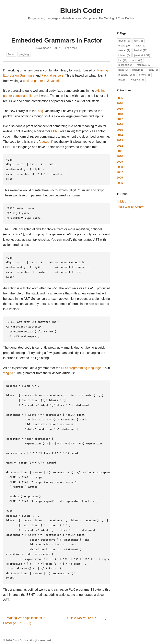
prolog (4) (144, 75)
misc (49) (137, 60)
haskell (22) (141, 50)
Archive (125, 90)
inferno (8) (124, 55)
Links (124, 194)
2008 (120, 167)
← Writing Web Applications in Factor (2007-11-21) (24, 598)
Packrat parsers (52, 75)
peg (40, 111)
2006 (120, 178)
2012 (120, 146)
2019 (120, 109)
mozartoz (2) (125, 65)
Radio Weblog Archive (130, 207)
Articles (121, 202)
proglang (24, 54)
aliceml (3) (124, 41)
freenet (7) (124, 50)
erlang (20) (124, 46)
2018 (120, 114)
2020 (120, 103)
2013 (120, 140)
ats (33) (139, 41)
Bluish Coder (81, 11)
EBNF (55, 131)
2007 (120, 172)
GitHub (7, 637)
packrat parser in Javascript (42, 81)
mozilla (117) (144, 65)
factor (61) (141, 46)
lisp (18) (123, 60)
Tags (123, 33)
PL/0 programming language (81, 361)
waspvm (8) (137, 80)
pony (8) (153, 70)
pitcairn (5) (138, 70)
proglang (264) (127, 75)
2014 (120, 135)
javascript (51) (142, 55)
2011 (120, 151)
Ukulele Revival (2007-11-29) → (88, 595)
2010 (120, 156)
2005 (120, 183)
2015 (120, 130)
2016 (120, 124)
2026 (120, 98)
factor (11, 54)
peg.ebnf (46, 142)
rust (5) (122, 80)
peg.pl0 (9, 366)
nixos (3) (123, 70)
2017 (120, 119)
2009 (120, 162)
